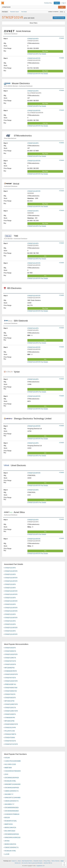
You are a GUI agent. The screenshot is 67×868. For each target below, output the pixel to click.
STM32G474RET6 (10, 734)
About (19, 861)
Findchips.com (3, 3)
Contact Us (14, 861)
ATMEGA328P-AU (10, 684)
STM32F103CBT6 (10, 664)
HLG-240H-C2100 (10, 764)
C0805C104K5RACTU (12, 791)
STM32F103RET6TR (11, 704)
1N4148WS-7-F (9, 804)
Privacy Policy (47, 861)
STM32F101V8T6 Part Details (37, 54)
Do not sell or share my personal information (32, 863)
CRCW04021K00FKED (12, 788)
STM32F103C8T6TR (11, 654)
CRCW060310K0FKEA (12, 778)
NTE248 (7, 758)
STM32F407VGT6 (10, 661)
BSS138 (7, 818)
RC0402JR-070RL (10, 781)
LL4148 (7, 854)
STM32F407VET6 (10, 678)
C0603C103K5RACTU (12, 847)
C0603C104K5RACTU (12, 801)
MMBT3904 (8, 768)
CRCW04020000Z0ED (12, 811)
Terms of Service (55, 861)
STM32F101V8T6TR (34, 58)
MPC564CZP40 (9, 701)
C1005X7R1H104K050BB (13, 761)
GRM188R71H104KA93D (12, 784)
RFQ (45, 256)
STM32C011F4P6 (10, 728)
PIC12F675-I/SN (10, 731)
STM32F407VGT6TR (11, 744)
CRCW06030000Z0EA (12, 808)
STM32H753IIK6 (10, 738)
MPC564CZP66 (9, 721)
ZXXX (6, 774)
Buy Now (45, 51)
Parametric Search (38, 861)
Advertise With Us (48, 863)
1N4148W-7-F (9, 794)
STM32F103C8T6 (10, 648)
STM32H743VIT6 (10, 694)
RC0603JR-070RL (10, 851)
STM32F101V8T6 (33, 39)
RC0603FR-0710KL (11, 821)
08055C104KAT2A (10, 828)
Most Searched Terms (27, 861)
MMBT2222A (9, 824)
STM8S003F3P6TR (11, 671)
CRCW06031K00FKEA (12, 834)
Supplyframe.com (40, 866)
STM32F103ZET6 (10, 714)
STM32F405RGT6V (11, 691)
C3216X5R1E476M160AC (13, 771)
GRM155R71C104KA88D (12, 798)
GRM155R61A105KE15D (12, 838)
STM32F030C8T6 (10, 698)
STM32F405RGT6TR (11, 724)
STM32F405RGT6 (10, 651)
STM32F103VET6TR (11, 681)
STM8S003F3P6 (10, 718)
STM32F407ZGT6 (10, 741)
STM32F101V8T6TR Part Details (38, 74)
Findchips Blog (48, 3)
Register (57, 3)
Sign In (64, 3)
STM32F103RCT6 (10, 658)
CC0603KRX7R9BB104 (12, 814)
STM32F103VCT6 (10, 708)
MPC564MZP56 (10, 668)
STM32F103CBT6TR (11, 674)
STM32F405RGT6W (11, 688)
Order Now (45, 123)
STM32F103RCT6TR (11, 711)
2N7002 (7, 841)
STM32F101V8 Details (59, 18)
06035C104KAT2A (10, 844)
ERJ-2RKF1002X (10, 831)
